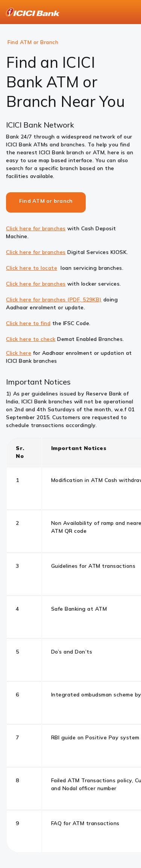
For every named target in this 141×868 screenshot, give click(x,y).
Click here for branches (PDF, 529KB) (54, 299)
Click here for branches (36, 228)
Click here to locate (32, 268)
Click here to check (31, 339)
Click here (19, 353)
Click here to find (28, 323)
